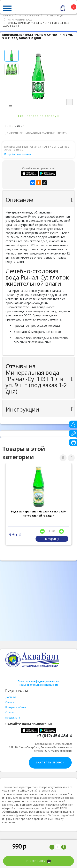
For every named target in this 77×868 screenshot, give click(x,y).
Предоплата (13, 718)
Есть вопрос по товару (38, 116)
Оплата (10, 702)
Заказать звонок (50, 762)
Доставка (11, 697)
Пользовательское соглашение (39, 685)
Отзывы (10, 712)
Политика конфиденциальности (38, 681)
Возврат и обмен (16, 707)
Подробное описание (18, 154)
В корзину (39, 861)
